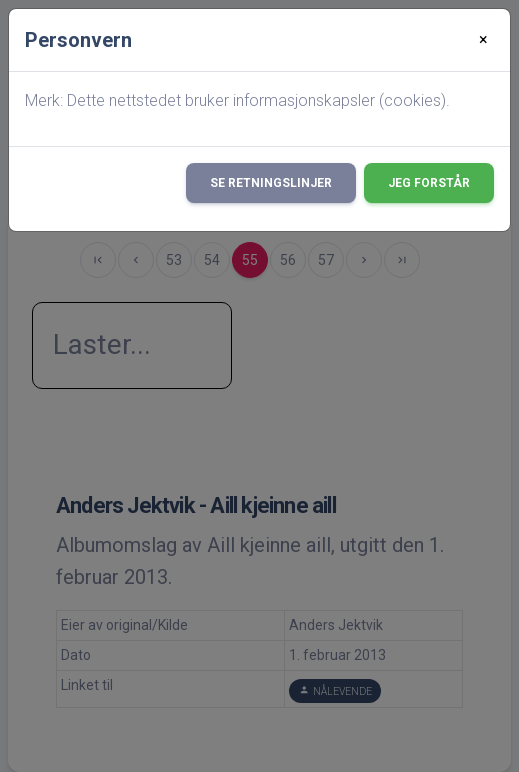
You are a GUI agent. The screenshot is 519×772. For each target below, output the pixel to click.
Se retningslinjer (271, 183)
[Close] (483, 40)
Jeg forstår (429, 183)
